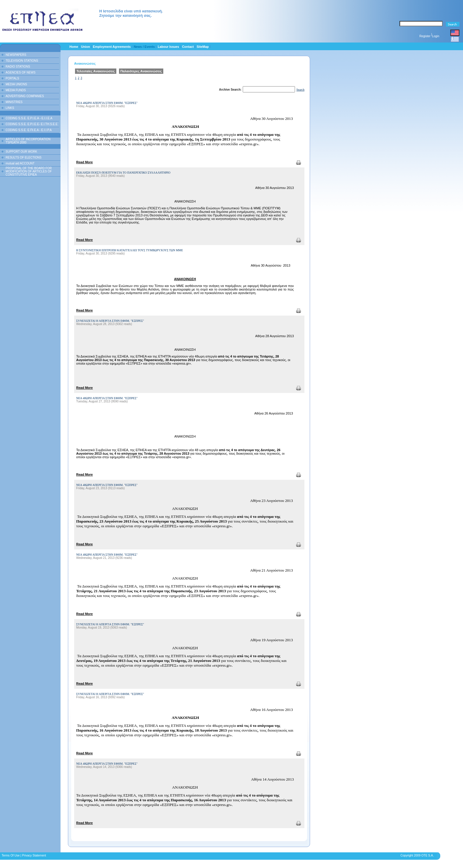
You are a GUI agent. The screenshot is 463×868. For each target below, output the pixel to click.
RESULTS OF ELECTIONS (24, 158)
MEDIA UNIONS (16, 84)
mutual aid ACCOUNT (20, 163)
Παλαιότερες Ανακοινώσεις (141, 71)
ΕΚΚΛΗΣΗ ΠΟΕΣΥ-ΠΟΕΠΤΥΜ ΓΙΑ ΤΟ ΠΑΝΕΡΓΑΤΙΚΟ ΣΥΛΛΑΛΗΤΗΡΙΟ (123, 173)
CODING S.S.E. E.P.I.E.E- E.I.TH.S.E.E (32, 124)
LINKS (10, 108)
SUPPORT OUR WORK (21, 152)
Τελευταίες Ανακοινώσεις (96, 71)
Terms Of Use (10, 855)
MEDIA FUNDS (16, 90)
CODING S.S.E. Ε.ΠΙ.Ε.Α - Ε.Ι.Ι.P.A (29, 130)
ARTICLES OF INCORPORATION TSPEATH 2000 (28, 141)
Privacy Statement (34, 855)
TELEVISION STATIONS (22, 61)
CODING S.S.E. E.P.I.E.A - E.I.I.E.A (29, 118)
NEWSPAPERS (16, 55)
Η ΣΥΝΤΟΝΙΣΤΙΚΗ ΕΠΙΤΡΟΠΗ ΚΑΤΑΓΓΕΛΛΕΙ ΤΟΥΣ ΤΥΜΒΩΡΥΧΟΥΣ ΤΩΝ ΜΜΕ (130, 250)
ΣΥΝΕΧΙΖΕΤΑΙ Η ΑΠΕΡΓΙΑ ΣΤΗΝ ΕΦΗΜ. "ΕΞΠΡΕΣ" (110, 321)
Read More (84, 162)
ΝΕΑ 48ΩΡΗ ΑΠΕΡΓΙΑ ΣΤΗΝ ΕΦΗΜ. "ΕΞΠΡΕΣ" (107, 103)
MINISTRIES (14, 102)
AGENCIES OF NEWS (21, 72)
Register (425, 36)
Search (300, 90)
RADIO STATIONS (18, 67)
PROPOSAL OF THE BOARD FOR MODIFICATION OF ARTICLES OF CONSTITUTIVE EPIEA (29, 171)
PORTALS (12, 78)
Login (436, 36)
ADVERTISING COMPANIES (25, 96)
